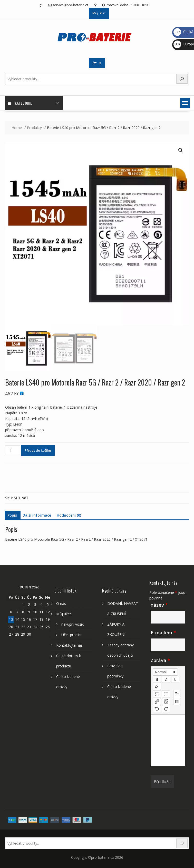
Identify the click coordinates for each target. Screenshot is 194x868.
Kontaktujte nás (69, 645)
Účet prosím (71, 635)
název (159, 605)
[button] (185, 103)
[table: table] (177, 702)
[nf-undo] (157, 709)
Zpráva (160, 660)
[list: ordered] (157, 694)
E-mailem (163, 633)
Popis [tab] (12, 515)
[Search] (182, 79)
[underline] (175, 679)
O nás (61, 603)
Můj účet (99, 13)
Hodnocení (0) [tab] (69, 515)
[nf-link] (157, 702)
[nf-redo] (166, 709)
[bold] (157, 679)
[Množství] (13, 450)
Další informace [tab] (37, 515)
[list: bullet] (166, 694)
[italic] (166, 679)
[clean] (157, 686)
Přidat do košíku (38, 450)
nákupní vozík (72, 624)
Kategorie (20, 103)
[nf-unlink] (166, 702)
